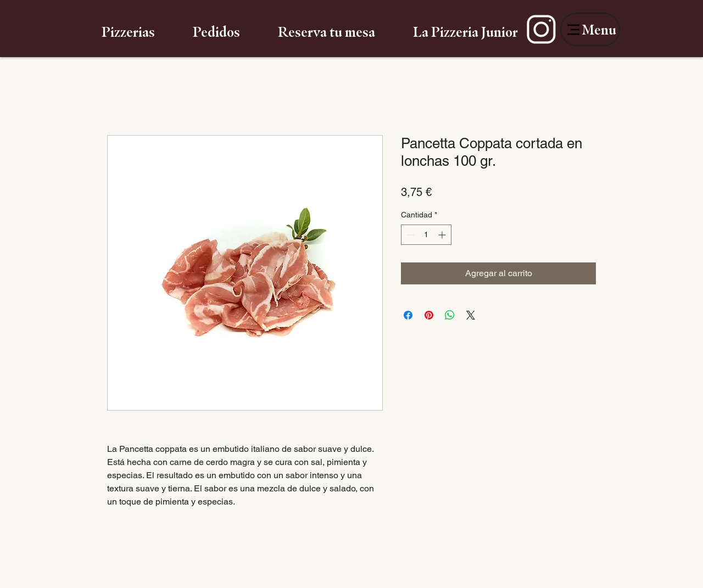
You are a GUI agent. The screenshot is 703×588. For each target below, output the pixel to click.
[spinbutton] (426, 235)
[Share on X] (471, 315)
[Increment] (443, 235)
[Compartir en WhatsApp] (450, 315)
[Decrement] (409, 235)
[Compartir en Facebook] (408, 315)
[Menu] (590, 29)
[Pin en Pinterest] (429, 315)
